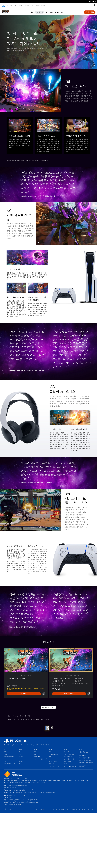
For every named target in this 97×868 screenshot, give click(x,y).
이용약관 (66, 750)
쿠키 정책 (67, 807)
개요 (32, 10)
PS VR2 (21, 755)
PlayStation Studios (9, 755)
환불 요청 (52, 762)
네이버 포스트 (83, 754)
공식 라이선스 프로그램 (70, 764)
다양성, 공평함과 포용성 (40, 757)
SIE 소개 (6, 750)
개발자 (66, 762)
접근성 (36, 752)
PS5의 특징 (39, 10)
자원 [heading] (66, 748)
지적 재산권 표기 (69, 755)
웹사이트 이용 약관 (58, 807)
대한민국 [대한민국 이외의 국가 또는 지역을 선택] (9, 807)
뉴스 (32, 5)
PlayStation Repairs (54, 757)
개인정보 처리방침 (47, 807)
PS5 (11, 5)
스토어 (37, 5)
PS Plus (21, 5)
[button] (38, 241)
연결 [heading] (81, 748)
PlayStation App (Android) (86, 761)
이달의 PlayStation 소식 (13, 743)
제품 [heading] (20, 748)
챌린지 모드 (49, 10)
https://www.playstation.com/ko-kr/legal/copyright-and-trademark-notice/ (25, 780)
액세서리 (21, 759)
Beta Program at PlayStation (84, 764)
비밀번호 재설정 (53, 759)
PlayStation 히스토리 (9, 762)
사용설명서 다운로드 (54, 764)
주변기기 (27, 5)
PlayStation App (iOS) (85, 758)
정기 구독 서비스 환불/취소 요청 (85, 807)
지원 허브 (52, 750)
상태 (50, 755)
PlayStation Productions (10, 757)
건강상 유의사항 (68, 759)
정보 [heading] (5, 748)
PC (62, 10)
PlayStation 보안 (53, 752)
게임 (7, 5)
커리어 (6, 752)
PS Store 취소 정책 (69, 752)
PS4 (15, 5)
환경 (35, 750)
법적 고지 (38, 807)
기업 (5, 759)
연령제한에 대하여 (69, 757)
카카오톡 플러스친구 (85, 756)
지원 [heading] (50, 748)
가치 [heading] (35, 748)
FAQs (57, 10)
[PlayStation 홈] (3, 5)
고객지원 (43, 5)
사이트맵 (73, 807)
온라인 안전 (37, 755)
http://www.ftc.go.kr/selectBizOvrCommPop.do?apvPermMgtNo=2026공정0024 (34, 791)
